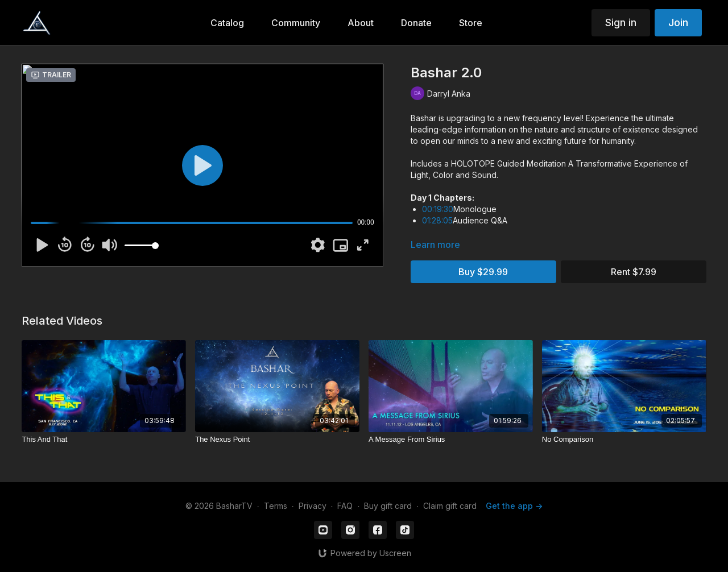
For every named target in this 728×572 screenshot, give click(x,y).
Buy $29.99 (483, 272)
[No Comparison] (624, 440)
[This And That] (104, 440)
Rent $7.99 (634, 272)
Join (678, 22)
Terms (276, 506)
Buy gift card (388, 506)
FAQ (345, 506)
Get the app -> (514, 506)
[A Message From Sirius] (451, 440)
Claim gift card (450, 506)
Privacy (313, 506)
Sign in (621, 22)
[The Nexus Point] (277, 440)
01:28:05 (437, 220)
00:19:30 (438, 209)
